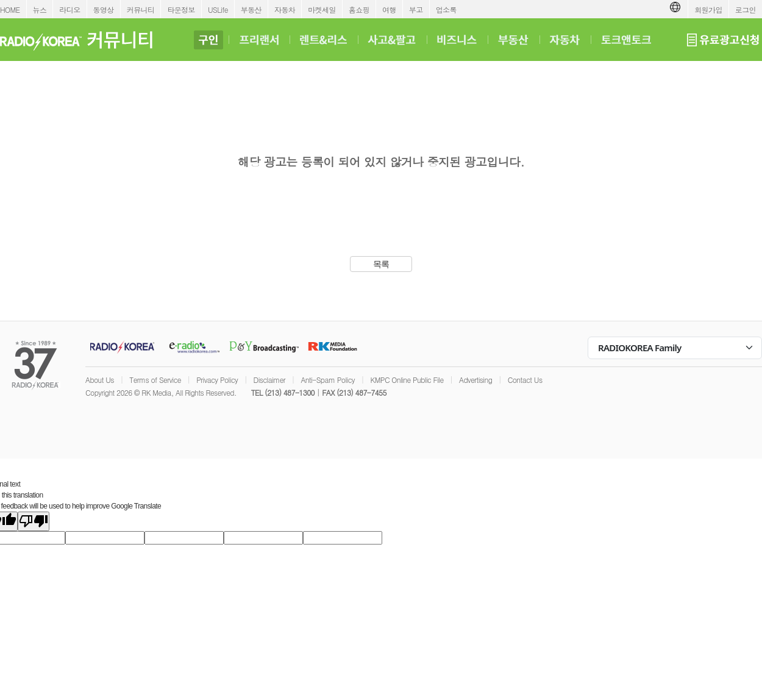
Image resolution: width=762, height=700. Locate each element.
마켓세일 (322, 9)
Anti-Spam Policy (328, 380)
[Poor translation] (34, 521)
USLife (218, 9)
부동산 (251, 9)
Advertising (475, 380)
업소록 (446, 9)
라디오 (69, 9)
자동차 (285, 9)
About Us (100, 380)
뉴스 (40, 9)
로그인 (746, 9)
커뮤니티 (141, 9)
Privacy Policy (217, 380)
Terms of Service (155, 380)
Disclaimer (269, 380)
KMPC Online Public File (407, 380)
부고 (416, 9)
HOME (10, 9)
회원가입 (708, 9)
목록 (381, 264)
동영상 (104, 9)
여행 (389, 9)
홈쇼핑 (359, 9)
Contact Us (525, 380)
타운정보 (181, 9)
